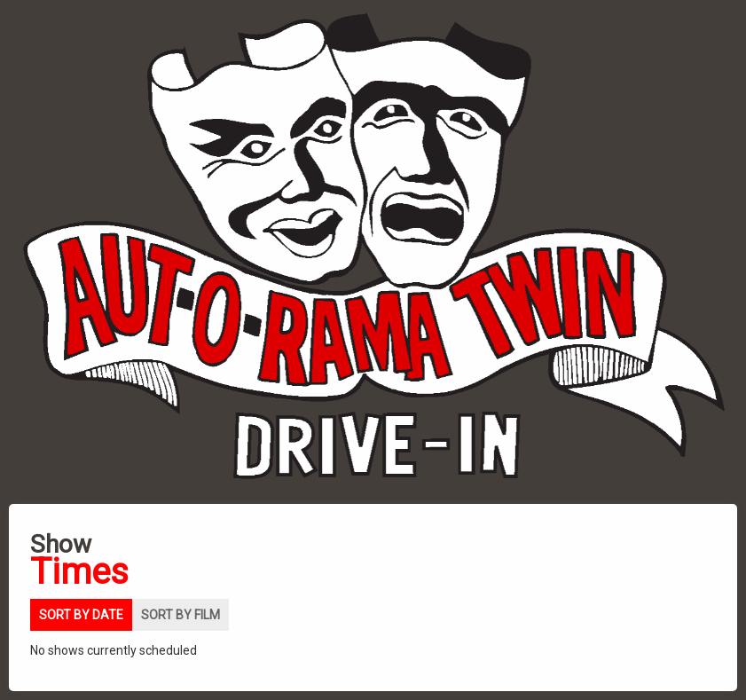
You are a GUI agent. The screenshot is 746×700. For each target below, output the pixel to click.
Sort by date (81, 615)
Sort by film (181, 615)
